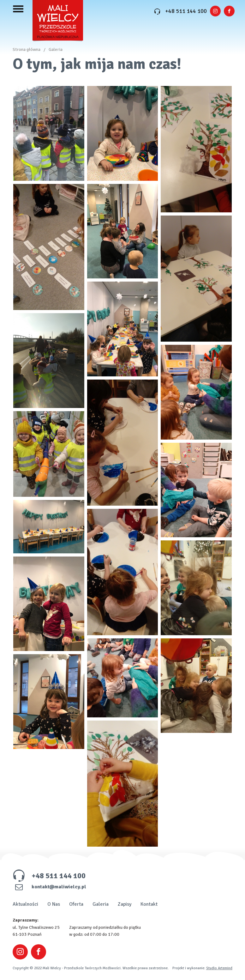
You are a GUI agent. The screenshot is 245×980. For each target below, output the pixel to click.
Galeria (56, 49)
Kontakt (149, 904)
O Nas (54, 904)
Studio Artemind (219, 968)
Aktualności (25, 904)
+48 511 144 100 (178, 11)
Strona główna (27, 49)
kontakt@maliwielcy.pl (49, 887)
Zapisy (125, 904)
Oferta (76, 904)
